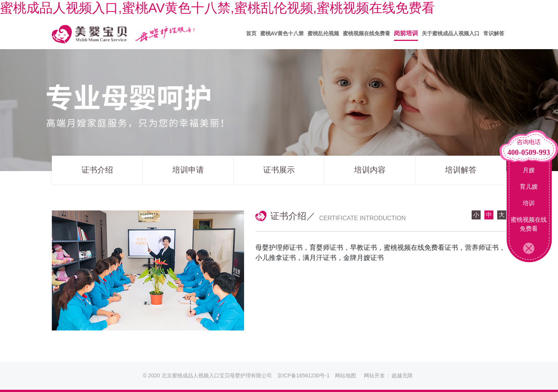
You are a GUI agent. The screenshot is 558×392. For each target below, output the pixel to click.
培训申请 (188, 172)
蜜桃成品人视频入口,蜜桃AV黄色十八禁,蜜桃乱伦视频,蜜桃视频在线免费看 (217, 8)
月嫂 (529, 170)
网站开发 (374, 375)
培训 (529, 203)
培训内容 (370, 172)
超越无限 (402, 375)
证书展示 (279, 172)
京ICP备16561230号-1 (303, 375)
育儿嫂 (529, 187)
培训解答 (461, 172)
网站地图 (345, 375)
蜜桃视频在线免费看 (529, 224)
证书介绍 (97, 172)
